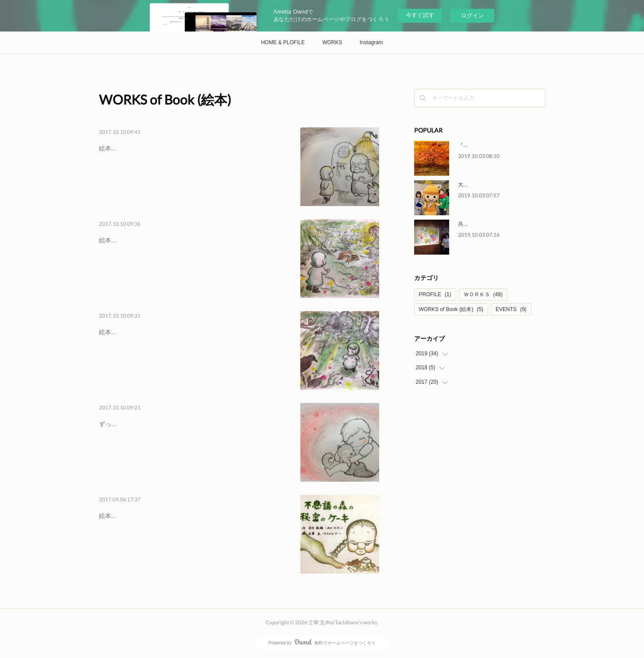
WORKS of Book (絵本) (451, 309)
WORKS (332, 42)
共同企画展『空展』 (482, 224)
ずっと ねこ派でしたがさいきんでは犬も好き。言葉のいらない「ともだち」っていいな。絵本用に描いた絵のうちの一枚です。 (194, 446)
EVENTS (511, 309)
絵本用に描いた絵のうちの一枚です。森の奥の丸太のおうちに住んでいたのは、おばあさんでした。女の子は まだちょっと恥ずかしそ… (194, 171)
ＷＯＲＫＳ (483, 294)
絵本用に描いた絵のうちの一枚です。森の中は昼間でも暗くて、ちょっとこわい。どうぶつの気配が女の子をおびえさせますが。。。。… (194, 355)
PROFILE (435, 294)
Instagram (371, 42)
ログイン (472, 16)
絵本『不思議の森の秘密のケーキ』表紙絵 (157, 533)
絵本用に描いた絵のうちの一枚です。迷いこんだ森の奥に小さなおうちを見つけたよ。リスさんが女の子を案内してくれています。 (194, 263)
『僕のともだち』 (134, 422)
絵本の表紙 (121, 514)
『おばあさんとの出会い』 (151, 147)
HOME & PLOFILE (283, 42)
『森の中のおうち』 (138, 238)
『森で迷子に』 (130, 330)
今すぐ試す (420, 15)
